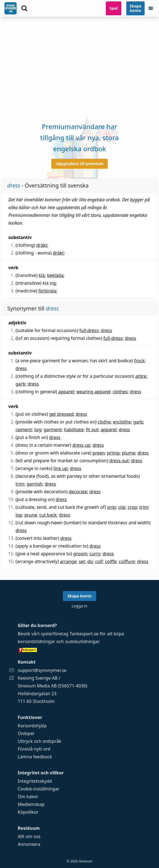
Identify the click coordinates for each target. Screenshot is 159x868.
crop (132, 507)
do (90, 561)
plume (129, 453)
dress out (119, 461)
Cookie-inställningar (39, 789)
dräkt (42, 245)
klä (42, 275)
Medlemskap (31, 804)
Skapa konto (135, 8)
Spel (113, 8)
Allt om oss (29, 836)
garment (52, 430)
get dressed (61, 414)
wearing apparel (93, 392)
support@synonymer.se (42, 670)
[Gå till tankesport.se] (79, 650)
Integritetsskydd (35, 781)
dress (106, 330)
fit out (92, 430)
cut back (48, 515)
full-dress (89, 330)
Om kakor (28, 797)
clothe (104, 422)
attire (141, 376)
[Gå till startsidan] (11, 8)
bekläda (55, 275)
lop (19, 515)
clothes (120, 392)
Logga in (80, 606)
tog (38, 430)
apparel (66, 392)
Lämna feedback (35, 757)
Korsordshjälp (32, 726)
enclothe (122, 422)
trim (20, 484)
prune (31, 515)
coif (99, 561)
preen (99, 453)
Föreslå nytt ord (34, 749)
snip (112, 507)
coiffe (111, 561)
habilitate (74, 430)
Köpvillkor (28, 812)
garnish (34, 484)
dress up (81, 445)
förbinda (47, 291)
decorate (78, 492)
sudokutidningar (82, 641)
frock (139, 361)
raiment (24, 430)
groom (80, 554)
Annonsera (29, 844)
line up (61, 468)
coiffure (127, 561)
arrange (68, 561)
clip (122, 507)
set (82, 561)
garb (20, 384)
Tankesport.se (84, 634)
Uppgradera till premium (80, 164)
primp (113, 453)
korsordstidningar (36, 641)
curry (95, 554)
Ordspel (26, 733)
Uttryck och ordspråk (39, 741)
